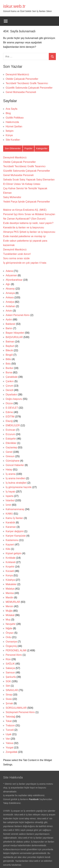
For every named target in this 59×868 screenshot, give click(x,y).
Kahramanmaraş (15, 509)
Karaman (11, 527)
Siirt (8, 686)
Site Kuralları (13, 140)
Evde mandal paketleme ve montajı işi (24, 236)
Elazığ (9, 421)
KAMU (9, 514)
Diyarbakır (11, 395)
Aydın (9, 320)
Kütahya (10, 580)
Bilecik (9, 350)
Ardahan (10, 306)
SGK (8, 681)
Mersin (9, 606)
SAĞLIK (10, 664)
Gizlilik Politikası (15, 118)
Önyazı (10, 633)
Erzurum (10, 434)
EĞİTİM (10, 417)
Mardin (10, 597)
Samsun (10, 673)
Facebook (34, 799)
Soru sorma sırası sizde (16, 258)
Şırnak (9, 703)
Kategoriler (42, 148)
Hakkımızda (12, 122)
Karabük (10, 522)
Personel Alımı (14, 655)
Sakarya (10, 668)
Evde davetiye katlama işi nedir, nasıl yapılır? (28, 223)
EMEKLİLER (13, 425)
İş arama (11, 474)
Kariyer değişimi (15, 531)
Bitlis (8, 359)
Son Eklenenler (13, 148)
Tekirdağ (10, 717)
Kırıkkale (11, 558)
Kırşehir (10, 567)
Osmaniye (11, 642)
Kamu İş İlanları (14, 518)
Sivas (9, 699)
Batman (10, 342)
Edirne (9, 412)
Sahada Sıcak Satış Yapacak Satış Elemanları (29, 180)
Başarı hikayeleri (15, 333)
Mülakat (10, 615)
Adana (9, 271)
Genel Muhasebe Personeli (21, 92)
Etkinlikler (11, 443)
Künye (9, 135)
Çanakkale (12, 377)
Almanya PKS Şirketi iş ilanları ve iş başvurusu (29, 232)
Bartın (9, 328)
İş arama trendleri (15, 478)
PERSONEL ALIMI (16, 650)
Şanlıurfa (11, 677)
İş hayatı (10, 492)
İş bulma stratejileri (16, 483)
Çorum (9, 386)
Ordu (8, 637)
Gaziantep (11, 447)
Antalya (10, 302)
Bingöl (9, 355)
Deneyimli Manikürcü (17, 74)
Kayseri (10, 545)
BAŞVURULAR (14, 337)
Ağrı (8, 284)
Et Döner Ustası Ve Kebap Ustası (22, 184)
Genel (9, 452)
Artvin (9, 311)
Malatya (10, 589)
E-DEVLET (12, 408)
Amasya (10, 293)
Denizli (9, 390)
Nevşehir (11, 624)
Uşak (8, 734)
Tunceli (10, 730)
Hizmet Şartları (14, 126)
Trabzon (10, 725)
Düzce (9, 403)
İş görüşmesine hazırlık (19, 487)
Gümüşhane (13, 461)
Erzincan (11, 430)
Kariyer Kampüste (16, 536)
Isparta (10, 496)
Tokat (9, 721)
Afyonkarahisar (14, 280)
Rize (8, 659)
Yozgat (9, 748)
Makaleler (11, 584)
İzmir (8, 505)
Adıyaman (11, 275)
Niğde (9, 628)
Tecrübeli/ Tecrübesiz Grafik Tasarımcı (27, 83)
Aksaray (10, 289)
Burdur (9, 368)
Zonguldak (12, 752)
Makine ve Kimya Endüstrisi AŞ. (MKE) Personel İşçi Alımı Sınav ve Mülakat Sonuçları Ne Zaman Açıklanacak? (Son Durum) (29, 214)
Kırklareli (11, 562)
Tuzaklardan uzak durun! (17, 254)
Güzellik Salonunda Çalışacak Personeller (29, 88)
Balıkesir (10, 324)
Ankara (10, 297)
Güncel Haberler (15, 465)
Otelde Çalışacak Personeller (22, 79)
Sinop (9, 695)
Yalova (9, 743)
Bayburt (10, 346)
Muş (8, 620)
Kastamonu (12, 540)
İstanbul (10, 500)
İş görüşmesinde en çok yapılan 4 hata (25, 263)
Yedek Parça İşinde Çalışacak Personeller (27, 202)
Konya (9, 575)
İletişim (10, 131)
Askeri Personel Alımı (18, 315)
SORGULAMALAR (16, 708)
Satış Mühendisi (12, 197)
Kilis (8, 549)
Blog (8, 113)
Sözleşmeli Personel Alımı (20, 712)
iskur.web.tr (14, 6)
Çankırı (10, 381)
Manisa (10, 593)
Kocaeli (10, 571)
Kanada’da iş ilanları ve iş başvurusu (24, 227)
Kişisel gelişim (14, 553)
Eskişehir (11, 439)
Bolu (8, 364)
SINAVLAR (12, 690)
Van (8, 739)
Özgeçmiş (11, 646)
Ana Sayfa (11, 109)
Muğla (9, 611)
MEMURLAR (13, 602)
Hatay (9, 470)
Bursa (9, 372)
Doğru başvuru (14, 399)
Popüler (28, 148)
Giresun (10, 456)
